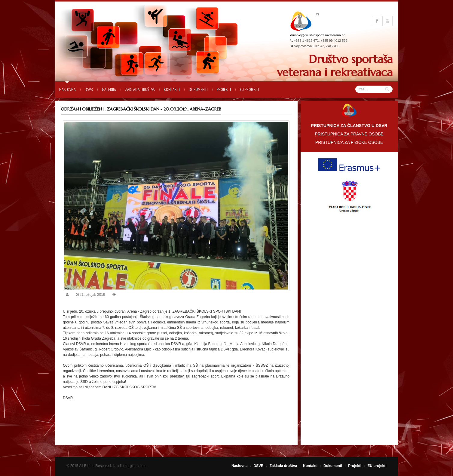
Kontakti (172, 89)
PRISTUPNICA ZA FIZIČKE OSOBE (349, 142)
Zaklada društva (140, 89)
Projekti (224, 89)
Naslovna (67, 89)
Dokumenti (198, 89)
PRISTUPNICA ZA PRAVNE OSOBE (349, 134)
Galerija (109, 89)
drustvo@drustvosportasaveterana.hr (318, 35)
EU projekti (249, 89)
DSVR (89, 89)
